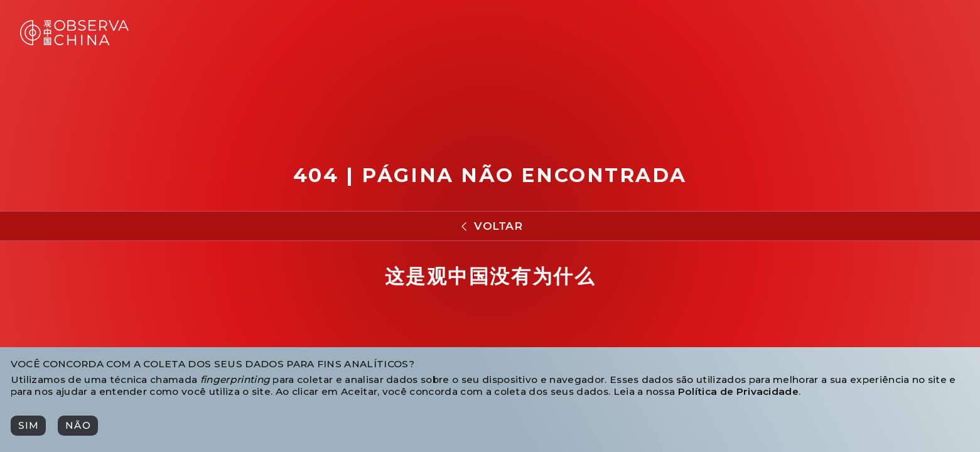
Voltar (498, 226)
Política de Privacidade (738, 391)
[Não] (78, 426)
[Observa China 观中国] (74, 42)
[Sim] (28, 426)
